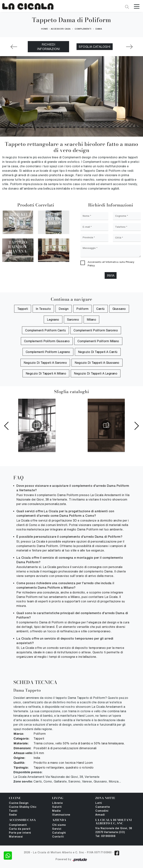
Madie (56, 811)
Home (45, 29)
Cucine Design (19, 803)
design (64, 309)
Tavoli (13, 811)
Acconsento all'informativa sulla (111, 264)
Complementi (83, 29)
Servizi (57, 829)
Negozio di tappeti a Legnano (96, 374)
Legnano (53, 320)
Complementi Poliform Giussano (47, 341)
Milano (91, 320)
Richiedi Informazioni (48, 47)
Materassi (16, 837)
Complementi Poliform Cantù (45, 330)
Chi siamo (59, 825)
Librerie (57, 803)
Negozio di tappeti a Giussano (97, 363)
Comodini (102, 811)
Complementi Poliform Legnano (48, 352)
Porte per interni (20, 833)
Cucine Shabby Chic (23, 807)
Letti (99, 803)
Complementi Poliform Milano (98, 341)
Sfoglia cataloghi (95, 47)
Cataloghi (59, 833)
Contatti (58, 837)
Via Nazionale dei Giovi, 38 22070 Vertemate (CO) (114, 831)
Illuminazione (61, 815)
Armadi (100, 815)
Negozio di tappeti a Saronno (45, 363)
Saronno (73, 320)
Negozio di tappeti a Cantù (98, 352)
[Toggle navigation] (137, 6)
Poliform (82, 309)
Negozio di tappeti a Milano (46, 374)
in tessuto (43, 309)
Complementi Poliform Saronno (96, 330)
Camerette (103, 807)
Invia (111, 276)
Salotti (57, 807)
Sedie (13, 815)
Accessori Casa (61, 29)
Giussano (119, 309)
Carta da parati (20, 829)
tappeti (23, 309)
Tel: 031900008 (105, 836)
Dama (99, 29)
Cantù (100, 309)
